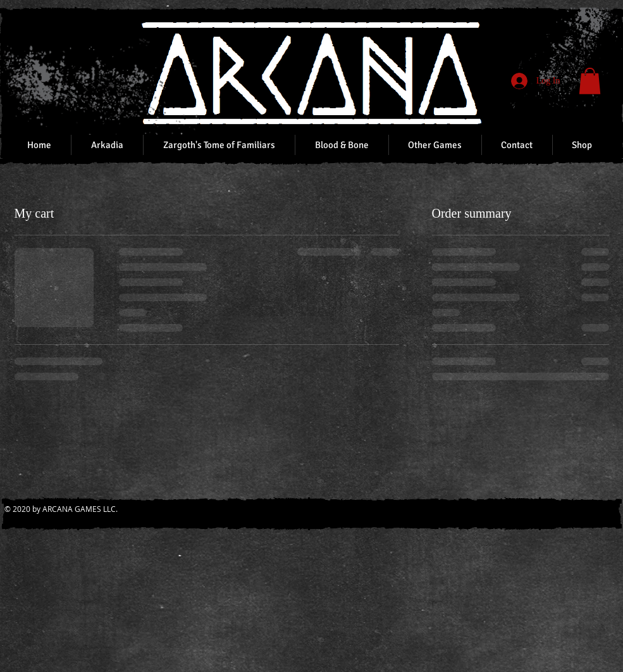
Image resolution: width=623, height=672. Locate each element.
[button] (590, 81)
